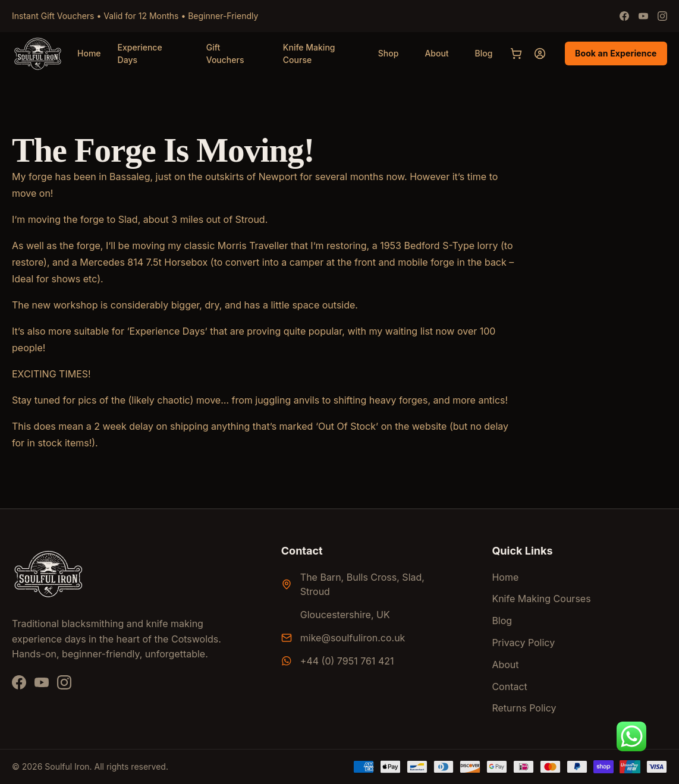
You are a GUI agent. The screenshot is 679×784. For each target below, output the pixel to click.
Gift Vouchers (225, 54)
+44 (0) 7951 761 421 (347, 661)
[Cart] (516, 53)
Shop (389, 53)
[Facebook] (624, 16)
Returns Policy (524, 708)
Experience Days (140, 54)
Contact (509, 687)
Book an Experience (616, 53)
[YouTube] (42, 682)
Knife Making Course (309, 54)
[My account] (540, 53)
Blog (484, 53)
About (436, 53)
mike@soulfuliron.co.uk (353, 638)
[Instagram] (662, 16)
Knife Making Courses (541, 599)
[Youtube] (643, 16)
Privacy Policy (523, 643)
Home (89, 53)
